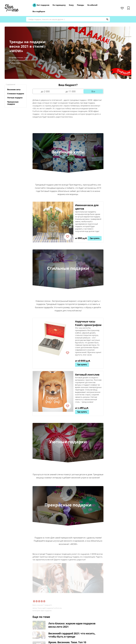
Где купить (95, 238)
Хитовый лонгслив (87, 375)
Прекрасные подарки (13, 103)
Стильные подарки (16, 94)
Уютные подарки (15, 98)
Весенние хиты (14, 90)
